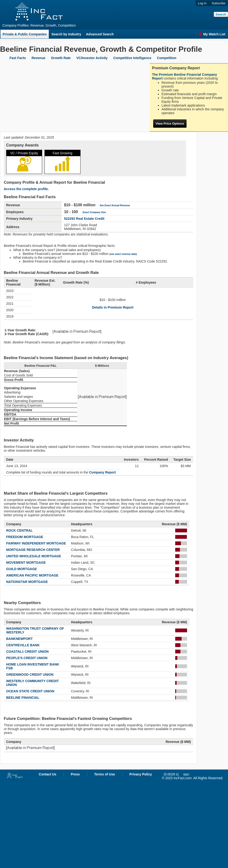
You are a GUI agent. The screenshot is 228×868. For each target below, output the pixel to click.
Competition (167, 58)
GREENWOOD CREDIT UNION (30, 675)
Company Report (102, 472)
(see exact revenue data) (123, 254)
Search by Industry (66, 34)
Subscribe (219, 3)
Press (75, 774)
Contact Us (48, 774)
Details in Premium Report (113, 307)
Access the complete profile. (26, 189)
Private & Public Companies (25, 34)
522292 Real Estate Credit (84, 219)
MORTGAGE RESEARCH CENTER (33, 550)
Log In (202, 3)
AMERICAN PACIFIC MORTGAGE (32, 575)
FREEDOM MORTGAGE (25, 537)
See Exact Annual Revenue (115, 205)
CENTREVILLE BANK (23, 645)
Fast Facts (18, 58)
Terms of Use (105, 774)
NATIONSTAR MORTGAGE (27, 582)
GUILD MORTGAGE (22, 569)
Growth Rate (61, 58)
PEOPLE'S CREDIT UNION (27, 658)
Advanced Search (100, 34)
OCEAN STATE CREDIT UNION (30, 691)
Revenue (38, 58)
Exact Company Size (94, 212)
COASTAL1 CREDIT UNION (27, 652)
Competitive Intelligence (132, 58)
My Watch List (212, 34)
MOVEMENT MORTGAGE (26, 563)
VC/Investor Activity (92, 58)
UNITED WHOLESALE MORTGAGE (34, 556)
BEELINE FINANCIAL (23, 698)
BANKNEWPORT (19, 639)
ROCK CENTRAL (19, 530)
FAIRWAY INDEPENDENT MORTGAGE (36, 543)
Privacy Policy (141, 774)
